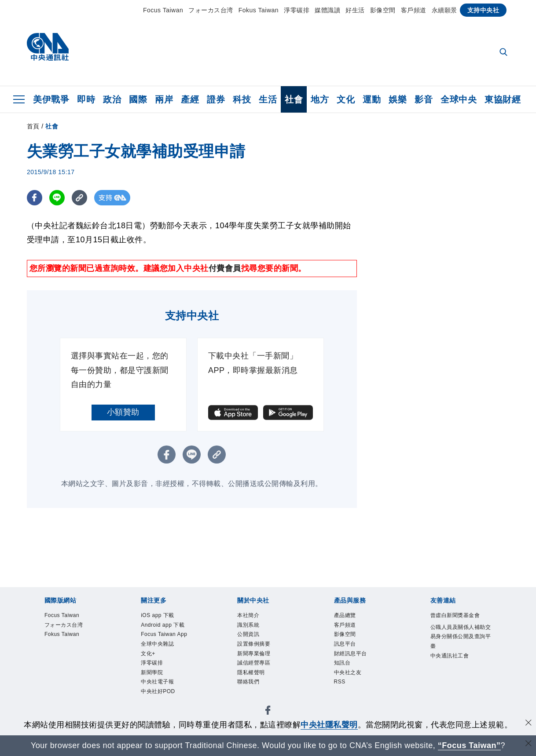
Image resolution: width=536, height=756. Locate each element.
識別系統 (248, 625)
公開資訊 (248, 634)
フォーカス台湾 (211, 10)
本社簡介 (248, 615)
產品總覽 (345, 615)
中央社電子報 (157, 682)
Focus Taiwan (163, 10)
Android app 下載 (163, 625)
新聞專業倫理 (254, 654)
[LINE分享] (57, 198)
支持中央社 (483, 10)
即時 (86, 99)
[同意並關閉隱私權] (529, 724)
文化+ (148, 654)
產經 (190, 99)
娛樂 (398, 99)
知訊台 (342, 663)
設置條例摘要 (254, 644)
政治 (112, 99)
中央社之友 (348, 672)
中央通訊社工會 (450, 656)
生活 (268, 99)
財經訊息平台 (351, 654)
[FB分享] (35, 198)
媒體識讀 (327, 10)
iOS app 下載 (158, 615)
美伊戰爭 (51, 99)
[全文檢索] (504, 53)
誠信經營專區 (254, 663)
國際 (138, 99)
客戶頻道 (414, 10)
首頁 (33, 126)
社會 (294, 99)
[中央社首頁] (48, 49)
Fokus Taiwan (259, 10)
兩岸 (164, 99)
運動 (372, 99)
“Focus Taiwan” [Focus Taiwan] (469, 745)
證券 (216, 99)
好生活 (355, 10)
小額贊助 (123, 412)
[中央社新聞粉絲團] (268, 712)
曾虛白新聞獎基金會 (455, 615)
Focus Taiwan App (164, 634)
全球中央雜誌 (157, 644)
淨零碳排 (297, 10)
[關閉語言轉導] (529, 744)
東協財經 (503, 99)
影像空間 (383, 10)
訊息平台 (345, 644)
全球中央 (459, 99)
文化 (346, 99)
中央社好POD (158, 691)
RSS (340, 682)
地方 (320, 99)
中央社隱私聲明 (329, 725)
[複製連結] (79, 198)
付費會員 (225, 268)
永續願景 (444, 10)
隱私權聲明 (251, 672)
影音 (424, 99)
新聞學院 (152, 672)
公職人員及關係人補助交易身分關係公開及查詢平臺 (461, 637)
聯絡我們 (248, 682)
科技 (242, 99)
